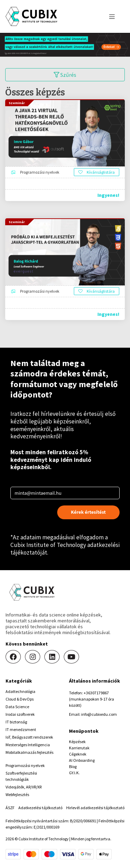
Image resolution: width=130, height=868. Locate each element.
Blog (73, 766)
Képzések (77, 742)
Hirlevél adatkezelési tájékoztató (95, 808)
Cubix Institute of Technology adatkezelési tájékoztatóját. (65, 549)
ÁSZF (10, 808)
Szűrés (65, 75)
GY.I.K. (74, 773)
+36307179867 (96, 693)
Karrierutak (79, 748)
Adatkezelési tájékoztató (40, 808)
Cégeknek (78, 754)
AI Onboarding (82, 760)
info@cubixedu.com (99, 714)
